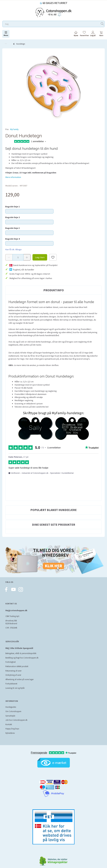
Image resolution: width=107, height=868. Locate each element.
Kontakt (9, 724)
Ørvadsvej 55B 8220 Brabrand (11, 622)
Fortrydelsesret (11, 684)
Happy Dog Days (12, 729)
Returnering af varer (13, 671)
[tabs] (101, 34)
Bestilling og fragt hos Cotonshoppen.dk (22, 658)
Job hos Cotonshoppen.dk (16, 720)
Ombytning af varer (13, 675)
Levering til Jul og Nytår (15, 688)
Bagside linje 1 (13, 207)
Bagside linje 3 (13, 228)
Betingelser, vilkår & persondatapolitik (21, 653)
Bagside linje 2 (13, 217)
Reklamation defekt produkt (17, 666)
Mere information (13, 177)
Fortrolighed (11, 662)
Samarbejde (10, 716)
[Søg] (102, 24)
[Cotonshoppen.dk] (53, 12)
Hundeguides (11, 707)
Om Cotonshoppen (13, 711)
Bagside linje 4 (13, 239)
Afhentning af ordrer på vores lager (19, 679)
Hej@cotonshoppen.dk (16, 610)
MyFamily (14, 129)
